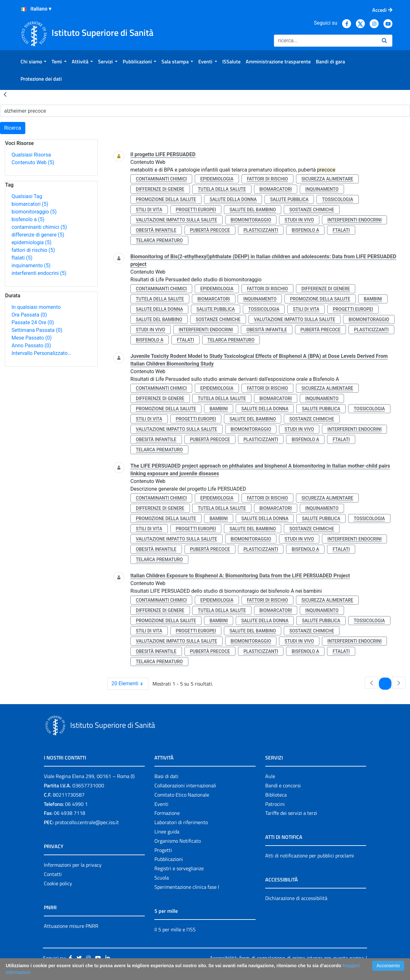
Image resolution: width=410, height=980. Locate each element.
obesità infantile (156, 230)
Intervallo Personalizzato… (41, 353)
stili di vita (149, 210)
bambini (373, 299)
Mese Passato (32, 338)
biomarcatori (30, 204)
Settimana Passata (37, 330)
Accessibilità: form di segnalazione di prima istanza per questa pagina (287, 958)
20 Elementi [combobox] (130, 684)
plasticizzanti (261, 230)
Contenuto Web (33, 162)
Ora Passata (29, 315)
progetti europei (196, 210)
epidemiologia (32, 242)
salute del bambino (253, 210)
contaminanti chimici (39, 227)
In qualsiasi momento (36, 307)
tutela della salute (222, 189)
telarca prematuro (159, 240)
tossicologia (337, 199)
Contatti (53, 874)
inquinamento (31, 265)
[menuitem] (33, 61)
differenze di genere (38, 235)
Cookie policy (58, 883)
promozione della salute (166, 199)
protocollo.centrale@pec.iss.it (87, 822)
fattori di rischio (33, 250)
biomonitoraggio (34, 212)
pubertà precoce (210, 230)
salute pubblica (289, 199)
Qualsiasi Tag (27, 196)
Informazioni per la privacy (73, 865)
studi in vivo (299, 220)
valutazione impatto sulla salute (176, 220)
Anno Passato (31, 345)
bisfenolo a (28, 219)
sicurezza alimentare (327, 179)
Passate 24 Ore (33, 322)
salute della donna (233, 199)
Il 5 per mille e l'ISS (175, 929)
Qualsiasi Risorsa (31, 155)
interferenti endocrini (39, 273)
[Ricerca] (325, 41)
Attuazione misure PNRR (71, 926)
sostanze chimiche (312, 210)
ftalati (22, 258)
